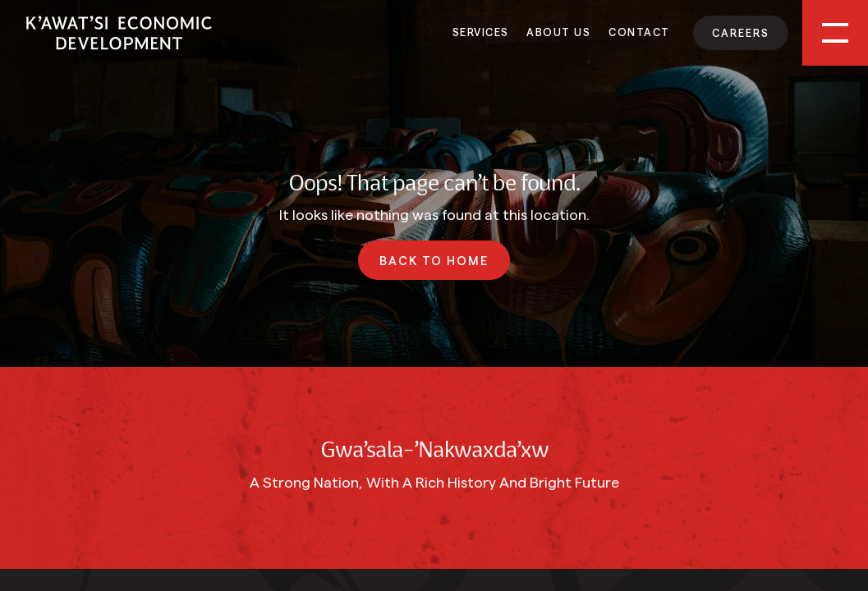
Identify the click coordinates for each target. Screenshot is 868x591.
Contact (639, 32)
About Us (558, 32)
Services (481, 32)
